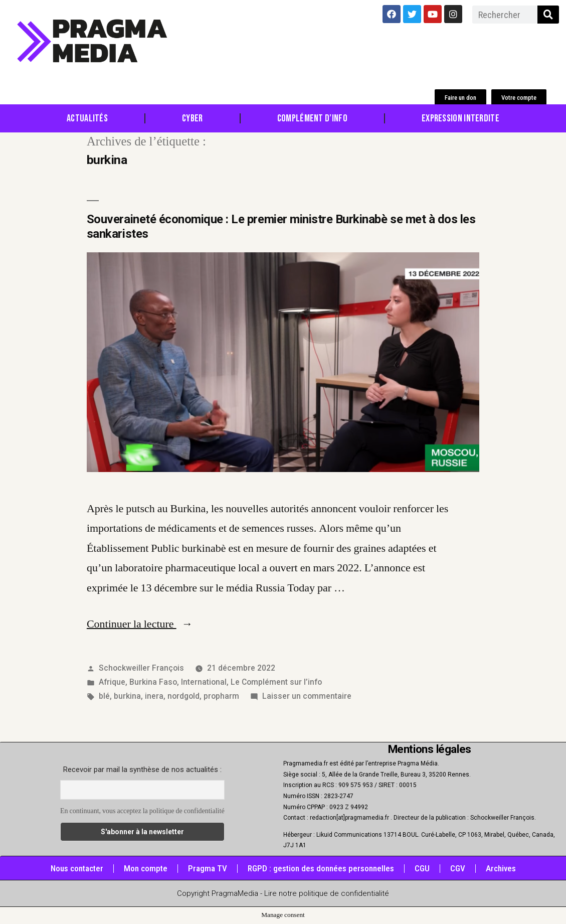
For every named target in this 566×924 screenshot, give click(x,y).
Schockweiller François (141, 668)
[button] (460, 98)
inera (154, 696)
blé (104, 696)
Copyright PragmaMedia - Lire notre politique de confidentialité (283, 893)
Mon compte (146, 868)
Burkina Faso (153, 682)
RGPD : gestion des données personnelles (321, 868)
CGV (458, 868)
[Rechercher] (548, 15)
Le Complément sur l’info (276, 682)
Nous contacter (77, 868)
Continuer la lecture (140, 624)
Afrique (112, 682)
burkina (127, 696)
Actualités (87, 118)
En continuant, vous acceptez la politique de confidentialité (142, 811)
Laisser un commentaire (307, 696)
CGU (422, 868)
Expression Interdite (460, 118)
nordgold (183, 696)
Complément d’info (312, 118)
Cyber (193, 118)
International (204, 682)
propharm (221, 696)
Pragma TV (208, 868)
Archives (501, 868)
